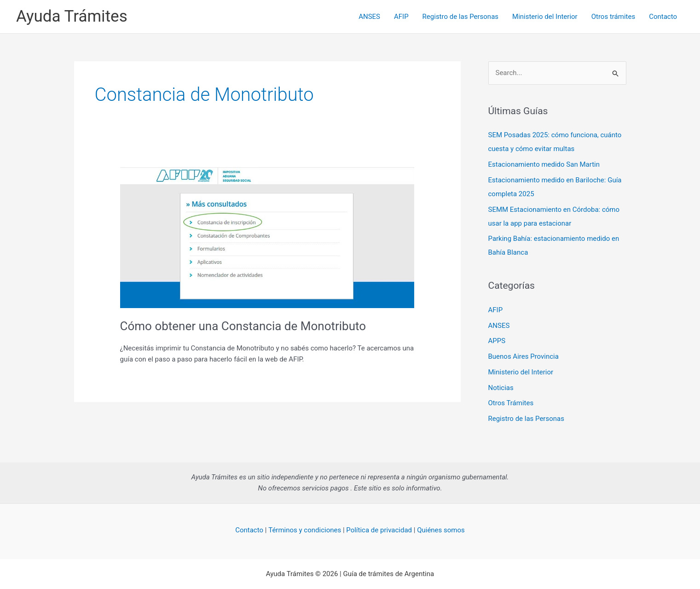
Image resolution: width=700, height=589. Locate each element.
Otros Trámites (511, 403)
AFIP (401, 17)
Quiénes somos (441, 530)
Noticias (501, 388)
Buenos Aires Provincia (524, 356)
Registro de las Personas (460, 17)
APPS (497, 341)
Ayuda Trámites (72, 16)
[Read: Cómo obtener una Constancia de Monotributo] (267, 237)
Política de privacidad (379, 530)
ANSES (369, 17)
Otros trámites (613, 17)
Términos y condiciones (305, 530)
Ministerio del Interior (545, 17)
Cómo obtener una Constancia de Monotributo (243, 326)
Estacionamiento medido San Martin (544, 164)
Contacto (663, 17)
